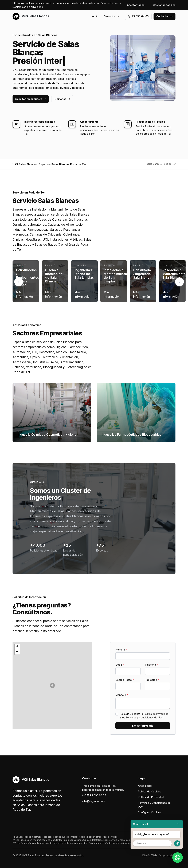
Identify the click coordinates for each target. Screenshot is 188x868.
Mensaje (122, 695)
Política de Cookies (149, 791)
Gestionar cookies (164, 5)
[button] (179, 282)
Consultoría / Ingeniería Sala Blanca (142, 274)
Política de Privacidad (156, 714)
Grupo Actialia (167, 855)
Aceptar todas (136, 5)
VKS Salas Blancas (31, 16)
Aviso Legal (145, 786)
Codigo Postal (125, 680)
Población (152, 680)
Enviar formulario (143, 726)
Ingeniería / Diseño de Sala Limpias (84, 274)
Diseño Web (150, 855)
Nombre (121, 650)
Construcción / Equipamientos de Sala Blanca (28, 277)
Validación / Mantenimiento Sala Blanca (174, 274)
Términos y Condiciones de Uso (144, 717)
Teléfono (151, 665)
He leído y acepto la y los (144, 716)
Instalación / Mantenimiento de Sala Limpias (115, 276)
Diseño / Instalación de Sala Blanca (54, 276)
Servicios (112, 16)
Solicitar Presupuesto (31, 99)
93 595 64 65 (138, 16)
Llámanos (62, 99)
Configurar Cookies (149, 812)
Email (120, 665)
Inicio (95, 16)
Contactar (164, 16)
